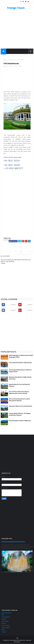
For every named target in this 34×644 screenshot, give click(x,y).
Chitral (4, 632)
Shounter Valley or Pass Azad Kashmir (21, 406)
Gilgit (3, 630)
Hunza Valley (6, 626)
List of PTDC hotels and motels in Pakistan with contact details (19, 393)
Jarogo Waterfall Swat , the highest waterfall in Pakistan (20, 414)
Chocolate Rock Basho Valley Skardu (20, 363)
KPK (3, 615)
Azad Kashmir (6, 617)
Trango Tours (16, 8)
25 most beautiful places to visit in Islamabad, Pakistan (19, 400)
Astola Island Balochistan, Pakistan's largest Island (20, 371)
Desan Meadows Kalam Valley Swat (20, 421)
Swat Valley (5, 621)
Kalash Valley (6, 628)
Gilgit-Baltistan (6, 613)
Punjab (4, 619)
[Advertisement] (17, 30)
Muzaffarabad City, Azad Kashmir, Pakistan (20, 385)
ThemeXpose (13, 640)
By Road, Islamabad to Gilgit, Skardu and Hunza (20, 378)
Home (5, 60)
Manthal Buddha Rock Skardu (13, 542)
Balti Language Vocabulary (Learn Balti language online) (21, 356)
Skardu (4, 623)
